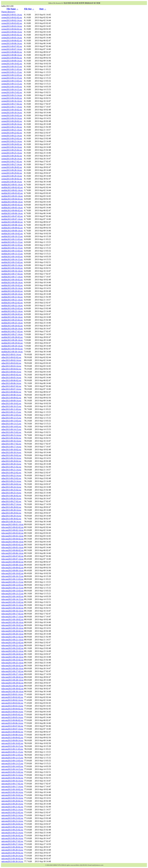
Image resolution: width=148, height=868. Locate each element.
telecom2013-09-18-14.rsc (12, 622)
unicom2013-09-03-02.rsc (12, 703)
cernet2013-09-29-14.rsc (12, 176)
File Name (11, 9)
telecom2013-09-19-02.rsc (12, 625)
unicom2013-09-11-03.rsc (12, 749)
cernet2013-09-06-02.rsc (12, 41)
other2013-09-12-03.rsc (11, 415)
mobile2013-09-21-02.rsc (12, 297)
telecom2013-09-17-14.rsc (12, 617)
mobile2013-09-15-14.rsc (12, 265)
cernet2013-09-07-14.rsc (12, 49)
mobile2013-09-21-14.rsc (12, 300)
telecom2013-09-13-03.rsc (12, 591)
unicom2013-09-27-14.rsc (12, 844)
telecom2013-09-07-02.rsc (12, 556)
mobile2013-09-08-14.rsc (12, 225)
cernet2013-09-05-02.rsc (12, 35)
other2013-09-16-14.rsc (11, 441)
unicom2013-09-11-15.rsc (12, 752)
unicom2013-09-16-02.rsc (12, 778)
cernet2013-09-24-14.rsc (12, 147)
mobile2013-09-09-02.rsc (12, 228)
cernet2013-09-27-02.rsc (12, 161)
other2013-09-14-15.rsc (11, 429)
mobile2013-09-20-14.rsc (12, 294)
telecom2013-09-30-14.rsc (12, 691)
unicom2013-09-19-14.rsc (12, 798)
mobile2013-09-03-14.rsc (12, 196)
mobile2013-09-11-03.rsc (12, 239)
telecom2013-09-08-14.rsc (12, 565)
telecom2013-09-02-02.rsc (12, 527)
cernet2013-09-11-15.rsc (12, 72)
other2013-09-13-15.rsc (11, 424)
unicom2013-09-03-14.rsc (12, 706)
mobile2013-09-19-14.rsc (12, 288)
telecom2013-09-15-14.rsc (12, 605)
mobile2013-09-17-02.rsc (12, 274)
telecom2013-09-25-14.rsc (12, 663)
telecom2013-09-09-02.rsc (12, 568)
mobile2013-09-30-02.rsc (12, 349)
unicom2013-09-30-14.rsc (12, 861)
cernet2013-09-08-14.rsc (12, 55)
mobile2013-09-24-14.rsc (12, 317)
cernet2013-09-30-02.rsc (12, 179)
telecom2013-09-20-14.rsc (12, 634)
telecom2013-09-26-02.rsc (12, 666)
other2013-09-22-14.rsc (11, 475)
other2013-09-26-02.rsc (11, 496)
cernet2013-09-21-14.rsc (12, 130)
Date (41, 9)
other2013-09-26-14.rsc (11, 498)
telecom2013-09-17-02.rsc (12, 614)
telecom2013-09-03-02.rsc (12, 533)
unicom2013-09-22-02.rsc (12, 812)
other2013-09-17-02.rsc (11, 444)
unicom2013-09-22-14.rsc (12, 815)
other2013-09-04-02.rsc (11, 369)
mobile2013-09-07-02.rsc (12, 216)
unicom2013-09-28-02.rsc (12, 847)
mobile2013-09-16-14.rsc (12, 271)
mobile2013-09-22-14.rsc (12, 306)
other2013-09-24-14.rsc (11, 487)
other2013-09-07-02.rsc (11, 386)
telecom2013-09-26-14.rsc (12, 668)
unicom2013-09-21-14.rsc (12, 810)
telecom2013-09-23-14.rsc (12, 651)
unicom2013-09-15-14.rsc (12, 775)
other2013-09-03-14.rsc (11, 366)
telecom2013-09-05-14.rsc (12, 547)
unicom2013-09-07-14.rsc (12, 729)
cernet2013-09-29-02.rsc (12, 173)
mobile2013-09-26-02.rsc (12, 326)
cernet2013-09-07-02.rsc (12, 46)
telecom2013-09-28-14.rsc (12, 680)
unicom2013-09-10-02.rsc (12, 743)
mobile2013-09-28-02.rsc (12, 337)
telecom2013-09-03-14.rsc (12, 536)
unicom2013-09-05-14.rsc (12, 717)
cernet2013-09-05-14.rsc (12, 38)
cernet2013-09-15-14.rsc (12, 95)
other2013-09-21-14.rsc (11, 470)
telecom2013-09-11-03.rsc (12, 579)
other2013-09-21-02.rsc (11, 467)
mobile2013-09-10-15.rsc (12, 236)
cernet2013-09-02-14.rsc (12, 20)
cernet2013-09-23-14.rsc (12, 141)
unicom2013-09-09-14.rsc (12, 740)
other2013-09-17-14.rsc (11, 447)
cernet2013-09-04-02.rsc (12, 29)
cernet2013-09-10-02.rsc (12, 64)
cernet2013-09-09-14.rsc (12, 61)
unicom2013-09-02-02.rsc (12, 697)
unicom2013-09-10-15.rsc (12, 746)
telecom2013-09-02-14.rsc (12, 530)
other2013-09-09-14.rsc (11, 401)
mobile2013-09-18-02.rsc (12, 280)
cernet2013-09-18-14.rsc (12, 113)
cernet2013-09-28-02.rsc (12, 167)
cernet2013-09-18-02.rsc (12, 110)
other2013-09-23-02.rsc (11, 478)
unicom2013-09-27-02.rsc (12, 841)
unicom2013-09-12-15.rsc (12, 758)
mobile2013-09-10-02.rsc (12, 233)
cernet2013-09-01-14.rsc (12, 15)
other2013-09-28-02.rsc (11, 507)
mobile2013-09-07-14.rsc (12, 219)
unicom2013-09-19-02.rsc (12, 795)
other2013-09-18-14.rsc (11, 452)
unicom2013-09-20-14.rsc (12, 804)
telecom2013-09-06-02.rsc (12, 550)
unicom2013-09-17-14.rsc (12, 787)
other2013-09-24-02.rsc (11, 484)
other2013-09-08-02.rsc (11, 392)
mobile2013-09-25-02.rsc (12, 320)
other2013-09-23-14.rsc (11, 481)
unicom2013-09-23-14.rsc (12, 821)
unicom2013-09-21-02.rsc (12, 807)
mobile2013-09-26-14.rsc (12, 329)
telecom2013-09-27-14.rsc (12, 674)
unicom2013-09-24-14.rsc (12, 827)
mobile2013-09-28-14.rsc (12, 340)
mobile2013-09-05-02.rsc (12, 205)
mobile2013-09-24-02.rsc (12, 314)
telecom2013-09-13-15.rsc (12, 594)
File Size (28, 9)
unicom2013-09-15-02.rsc (12, 772)
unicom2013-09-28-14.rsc (12, 850)
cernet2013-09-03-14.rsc (12, 26)
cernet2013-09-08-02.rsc (12, 52)
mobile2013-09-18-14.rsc (12, 282)
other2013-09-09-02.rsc (11, 398)
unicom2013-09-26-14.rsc (12, 838)
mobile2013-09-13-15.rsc (12, 254)
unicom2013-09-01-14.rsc (12, 694)
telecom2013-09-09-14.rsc (12, 570)
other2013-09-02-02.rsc (11, 357)
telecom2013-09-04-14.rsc (12, 542)
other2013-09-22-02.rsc (11, 473)
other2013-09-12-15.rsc (11, 418)
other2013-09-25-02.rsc (11, 490)
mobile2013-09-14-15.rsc (12, 259)
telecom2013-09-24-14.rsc (12, 657)
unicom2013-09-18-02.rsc (12, 789)
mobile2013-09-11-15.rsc (12, 242)
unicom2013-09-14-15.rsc (12, 769)
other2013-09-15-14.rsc (11, 435)
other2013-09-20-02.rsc (11, 461)
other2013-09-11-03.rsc (11, 409)
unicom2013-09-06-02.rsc (12, 720)
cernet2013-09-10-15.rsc (12, 66)
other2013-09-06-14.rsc (11, 383)
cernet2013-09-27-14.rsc (12, 164)
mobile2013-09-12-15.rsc (12, 248)
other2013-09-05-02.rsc (11, 375)
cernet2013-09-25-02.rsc (12, 150)
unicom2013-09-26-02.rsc (12, 835)
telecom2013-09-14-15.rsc (12, 599)
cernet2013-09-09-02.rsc (12, 58)
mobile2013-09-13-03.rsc (12, 251)
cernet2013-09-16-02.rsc (12, 98)
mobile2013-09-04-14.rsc (12, 202)
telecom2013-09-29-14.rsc (12, 686)
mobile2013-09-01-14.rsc (12, 185)
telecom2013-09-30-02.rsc (12, 689)
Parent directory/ (8, 12)
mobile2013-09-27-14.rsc (12, 334)
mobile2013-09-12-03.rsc (12, 245)
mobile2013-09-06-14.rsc (12, 213)
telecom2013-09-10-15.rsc (12, 576)
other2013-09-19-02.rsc (11, 455)
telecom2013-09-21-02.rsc (12, 637)
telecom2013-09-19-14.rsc (12, 628)
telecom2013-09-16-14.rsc (12, 611)
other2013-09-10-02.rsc (11, 403)
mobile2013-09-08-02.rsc (12, 222)
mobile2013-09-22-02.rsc (12, 303)
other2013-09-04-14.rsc (11, 372)
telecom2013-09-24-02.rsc (12, 654)
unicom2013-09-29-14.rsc (12, 856)
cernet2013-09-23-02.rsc (12, 138)
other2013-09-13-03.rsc (11, 421)
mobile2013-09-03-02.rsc (12, 193)
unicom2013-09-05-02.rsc (12, 714)
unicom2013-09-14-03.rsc (12, 766)
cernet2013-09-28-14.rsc (12, 170)
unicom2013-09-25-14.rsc (12, 833)
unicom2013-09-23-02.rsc (12, 818)
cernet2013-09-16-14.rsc (12, 101)
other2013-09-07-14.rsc (11, 389)
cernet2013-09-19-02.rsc (12, 115)
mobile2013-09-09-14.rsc (12, 231)
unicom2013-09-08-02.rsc (12, 732)
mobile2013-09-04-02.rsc (12, 199)
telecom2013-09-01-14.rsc (12, 524)
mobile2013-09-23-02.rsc (12, 308)
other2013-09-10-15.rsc (11, 406)
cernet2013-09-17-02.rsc (12, 104)
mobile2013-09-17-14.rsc (12, 277)
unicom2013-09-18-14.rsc (12, 792)
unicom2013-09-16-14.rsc (12, 781)
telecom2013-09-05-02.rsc (12, 545)
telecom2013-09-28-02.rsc (12, 677)
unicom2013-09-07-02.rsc (12, 726)
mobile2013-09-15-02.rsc (12, 262)
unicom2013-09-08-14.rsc (12, 735)
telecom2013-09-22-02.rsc (12, 642)
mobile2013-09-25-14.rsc (12, 323)
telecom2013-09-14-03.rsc (12, 596)
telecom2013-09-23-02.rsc (12, 648)
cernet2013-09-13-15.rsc (12, 84)
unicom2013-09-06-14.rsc (12, 723)
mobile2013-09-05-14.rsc (12, 208)
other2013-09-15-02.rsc (11, 432)
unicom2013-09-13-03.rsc (12, 761)
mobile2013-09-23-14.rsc (12, 311)
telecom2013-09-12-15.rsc (12, 588)
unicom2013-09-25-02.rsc (12, 830)
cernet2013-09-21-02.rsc (12, 127)
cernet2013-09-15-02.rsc (12, 92)
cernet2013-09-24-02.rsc (12, 144)
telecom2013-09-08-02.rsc (12, 562)
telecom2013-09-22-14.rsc (12, 645)
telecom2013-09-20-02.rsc (12, 631)
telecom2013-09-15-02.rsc (12, 602)
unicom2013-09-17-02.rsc (12, 784)
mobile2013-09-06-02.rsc (12, 210)
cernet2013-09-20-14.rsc (12, 124)
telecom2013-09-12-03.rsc (12, 585)
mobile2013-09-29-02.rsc (12, 343)
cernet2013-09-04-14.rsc (12, 32)
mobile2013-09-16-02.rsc (12, 268)
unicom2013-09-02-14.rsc (12, 700)
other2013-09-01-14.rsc (11, 354)
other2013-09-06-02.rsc (11, 380)
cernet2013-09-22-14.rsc (12, 136)
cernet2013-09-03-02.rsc (12, 23)
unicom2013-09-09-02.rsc (12, 738)
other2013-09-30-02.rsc (11, 519)
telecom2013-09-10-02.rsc (12, 573)
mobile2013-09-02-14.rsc (12, 190)
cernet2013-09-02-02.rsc (12, 17)
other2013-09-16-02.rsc (11, 438)
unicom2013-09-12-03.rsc (12, 755)
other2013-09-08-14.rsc (11, 395)
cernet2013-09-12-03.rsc (12, 75)
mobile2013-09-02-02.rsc (12, 187)
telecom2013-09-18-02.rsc (12, 619)
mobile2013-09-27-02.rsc (12, 331)
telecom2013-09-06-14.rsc (12, 553)
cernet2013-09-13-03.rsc (12, 81)
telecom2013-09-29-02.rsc (12, 683)
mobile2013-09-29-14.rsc (12, 346)
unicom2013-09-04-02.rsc (12, 709)
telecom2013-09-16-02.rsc (12, 608)
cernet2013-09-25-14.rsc (12, 153)
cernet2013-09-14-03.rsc (12, 87)
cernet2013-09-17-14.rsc (12, 107)
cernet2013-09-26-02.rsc (12, 156)
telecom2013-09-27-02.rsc (12, 671)
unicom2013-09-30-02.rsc (12, 859)
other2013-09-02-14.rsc (11, 360)
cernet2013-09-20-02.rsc (12, 121)
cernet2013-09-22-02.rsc (12, 133)
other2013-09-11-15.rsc (11, 412)
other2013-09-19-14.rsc (11, 458)
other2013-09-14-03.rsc (11, 426)
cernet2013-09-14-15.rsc (12, 89)
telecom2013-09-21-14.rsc (12, 640)
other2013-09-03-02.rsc (11, 363)
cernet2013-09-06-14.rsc (12, 43)
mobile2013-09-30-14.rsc (12, 352)
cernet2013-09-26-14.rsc (12, 159)
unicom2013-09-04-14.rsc (12, 712)
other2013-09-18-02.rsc (11, 450)
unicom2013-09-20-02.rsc (12, 801)
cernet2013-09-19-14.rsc (12, 118)
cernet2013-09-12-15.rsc (12, 78)
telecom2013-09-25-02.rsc (12, 660)
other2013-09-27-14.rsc (11, 504)
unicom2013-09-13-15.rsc (12, 763)
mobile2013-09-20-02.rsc (12, 291)
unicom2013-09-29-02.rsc (12, 853)
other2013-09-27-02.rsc (11, 501)
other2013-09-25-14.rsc (11, 493)
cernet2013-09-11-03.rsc (12, 69)
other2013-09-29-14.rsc (11, 516)
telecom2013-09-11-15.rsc (12, 582)
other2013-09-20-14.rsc (11, 464)
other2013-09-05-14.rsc (11, 378)
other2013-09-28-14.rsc (11, 510)
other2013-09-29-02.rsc (11, 513)
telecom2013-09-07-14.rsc (12, 559)
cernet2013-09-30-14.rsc (12, 182)
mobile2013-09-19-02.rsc (12, 285)
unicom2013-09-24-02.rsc (12, 824)
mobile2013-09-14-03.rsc (12, 257)
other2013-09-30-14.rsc (11, 522)
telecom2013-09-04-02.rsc (12, 539)
